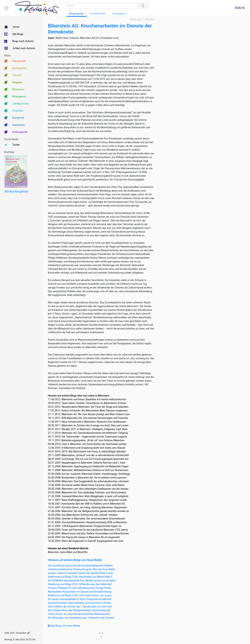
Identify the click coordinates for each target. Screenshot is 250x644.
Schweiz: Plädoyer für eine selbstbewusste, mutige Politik (79, 588)
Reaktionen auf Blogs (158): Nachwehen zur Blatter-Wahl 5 (80, 577)
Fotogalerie (119, 14)
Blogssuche (77, 14)
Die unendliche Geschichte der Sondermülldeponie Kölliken (80, 566)
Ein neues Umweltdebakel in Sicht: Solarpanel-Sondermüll (80, 599)
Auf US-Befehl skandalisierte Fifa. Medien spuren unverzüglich (82, 580)
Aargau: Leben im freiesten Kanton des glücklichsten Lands (81, 573)
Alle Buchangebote (16, 192)
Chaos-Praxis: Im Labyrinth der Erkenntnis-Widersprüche (79, 614)
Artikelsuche (98, 14)
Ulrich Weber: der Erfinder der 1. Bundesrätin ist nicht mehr (80, 607)
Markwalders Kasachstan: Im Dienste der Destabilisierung (80, 592)
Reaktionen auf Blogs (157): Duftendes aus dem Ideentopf (80, 584)
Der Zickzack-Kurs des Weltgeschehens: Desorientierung (79, 610)
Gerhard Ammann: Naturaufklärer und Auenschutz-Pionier (80, 603)
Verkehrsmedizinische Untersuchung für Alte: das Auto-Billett (81, 569)
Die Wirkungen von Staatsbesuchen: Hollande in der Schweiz (81, 618)
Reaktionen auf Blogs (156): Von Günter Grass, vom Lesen (80, 595)
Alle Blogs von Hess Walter (64, 626)
